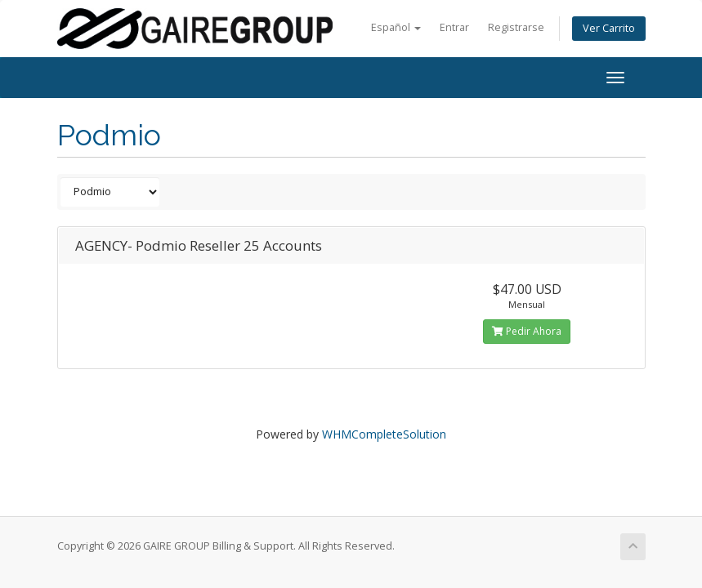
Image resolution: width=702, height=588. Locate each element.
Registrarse (516, 27)
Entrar (454, 27)
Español (396, 27)
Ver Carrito (609, 28)
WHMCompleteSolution (384, 434)
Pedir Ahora (527, 331)
